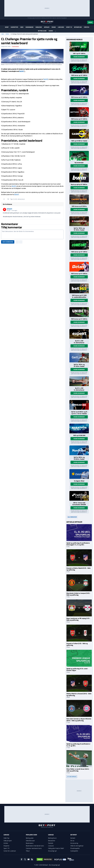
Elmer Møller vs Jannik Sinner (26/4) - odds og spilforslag (78, 770)
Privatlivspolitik (75, 848)
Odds (22, 27)
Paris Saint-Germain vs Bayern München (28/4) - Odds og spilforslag (79, 720)
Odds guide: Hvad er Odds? (56, 848)
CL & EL (15, 199)
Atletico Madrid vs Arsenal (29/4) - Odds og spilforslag (79, 694)
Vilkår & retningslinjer (77, 846)
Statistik (86, 27)
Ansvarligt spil (52, 851)
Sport (7, 27)
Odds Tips (6, 838)
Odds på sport (8, 841)
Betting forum (52, 838)
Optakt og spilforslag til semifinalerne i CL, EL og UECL (78, 745)
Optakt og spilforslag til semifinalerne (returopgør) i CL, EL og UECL (78, 544)
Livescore (61, 27)
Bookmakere (30, 27)
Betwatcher (78, 27)
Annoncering (74, 843)
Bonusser (39, 27)
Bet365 (22, 71)
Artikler (47, 27)
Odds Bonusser (30, 841)
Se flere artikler (72, 777)
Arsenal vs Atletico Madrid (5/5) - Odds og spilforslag (79, 569)
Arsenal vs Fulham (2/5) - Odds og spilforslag (77, 644)
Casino (51, 31)
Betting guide (42, 31)
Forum (54, 27)
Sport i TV (69, 27)
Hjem (3, 34)
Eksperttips (14, 27)
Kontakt (73, 838)
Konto (90, 22)
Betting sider (30, 838)
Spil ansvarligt (32, 18)
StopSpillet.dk (64, 18)
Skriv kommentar (8, 242)
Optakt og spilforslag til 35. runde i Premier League (77, 669)
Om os (72, 841)
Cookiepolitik (74, 851)
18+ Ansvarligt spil (54, 865)
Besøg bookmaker (79, 57)
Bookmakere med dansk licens (35, 846)
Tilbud (28, 851)
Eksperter (6, 846)
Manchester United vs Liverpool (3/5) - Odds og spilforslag (78, 594)
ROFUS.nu (44, 18)
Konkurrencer (21, 199)
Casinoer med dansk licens (34, 848)
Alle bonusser (72, 517)
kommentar (15, 46)
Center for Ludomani (10, 851)
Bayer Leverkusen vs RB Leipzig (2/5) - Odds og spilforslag (78, 619)
